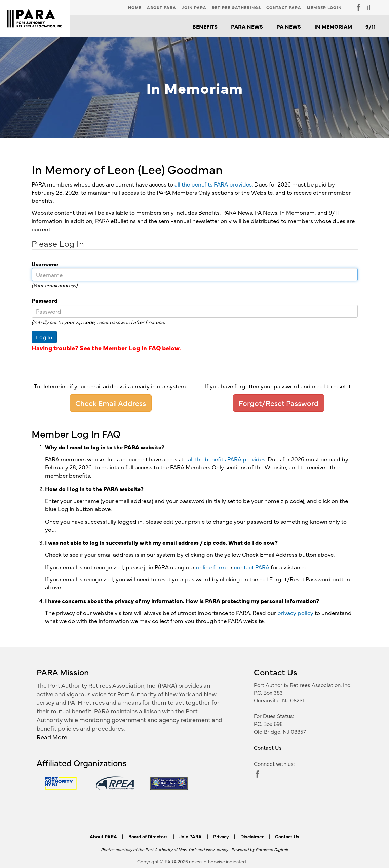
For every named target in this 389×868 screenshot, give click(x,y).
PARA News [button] (247, 26)
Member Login (324, 7)
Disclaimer (252, 836)
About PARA (162, 7)
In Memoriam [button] (333, 26)
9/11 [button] (371, 26)
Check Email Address (111, 403)
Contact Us (268, 747)
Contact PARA (284, 7)
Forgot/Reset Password (279, 403)
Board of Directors (148, 836)
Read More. (53, 737)
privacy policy (295, 613)
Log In (44, 337)
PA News (289, 26)
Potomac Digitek (272, 849)
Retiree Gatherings (236, 7)
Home (135, 7)
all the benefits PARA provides (213, 184)
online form (211, 567)
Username (42, 264)
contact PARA (252, 567)
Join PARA (194, 7)
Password (42, 300)
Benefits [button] (205, 26)
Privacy (221, 836)
